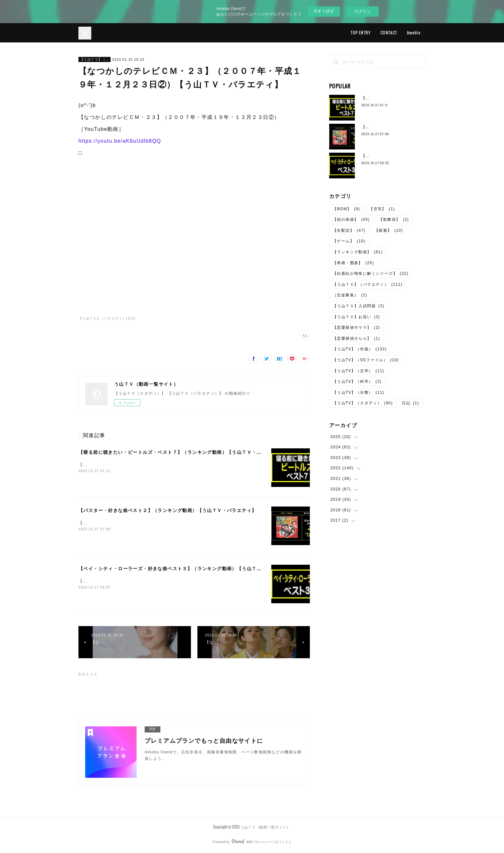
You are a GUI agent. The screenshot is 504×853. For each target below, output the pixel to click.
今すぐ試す (324, 11)
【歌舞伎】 (394, 220)
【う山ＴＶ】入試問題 (359, 306)
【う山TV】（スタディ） (363, 403)
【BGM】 (346, 209)
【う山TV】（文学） (358, 371)
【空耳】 (382, 209)
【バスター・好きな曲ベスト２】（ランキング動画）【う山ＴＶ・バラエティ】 (167, 510)
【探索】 (389, 230)
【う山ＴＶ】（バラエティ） (94, 59)
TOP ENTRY (361, 33)
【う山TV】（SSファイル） (366, 360)
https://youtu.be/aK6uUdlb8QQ (120, 141)
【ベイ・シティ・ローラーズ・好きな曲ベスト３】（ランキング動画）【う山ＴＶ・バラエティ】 (187, 569)
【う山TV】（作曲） (360, 349)
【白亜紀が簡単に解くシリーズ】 (371, 274)
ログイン (363, 11)
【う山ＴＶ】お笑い (356, 317)
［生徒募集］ (350, 295)
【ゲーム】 (349, 241)
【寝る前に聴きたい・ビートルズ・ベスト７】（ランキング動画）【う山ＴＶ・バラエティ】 (182, 452)
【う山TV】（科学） (357, 382)
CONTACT (389, 33)
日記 (410, 403)
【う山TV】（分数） (358, 392)
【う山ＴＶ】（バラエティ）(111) (107, 318)
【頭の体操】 (351, 220)
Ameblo (414, 33)
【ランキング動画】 (358, 252)
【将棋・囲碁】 (353, 263)
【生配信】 (349, 230)
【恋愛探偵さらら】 (356, 338)
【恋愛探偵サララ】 (356, 328)
